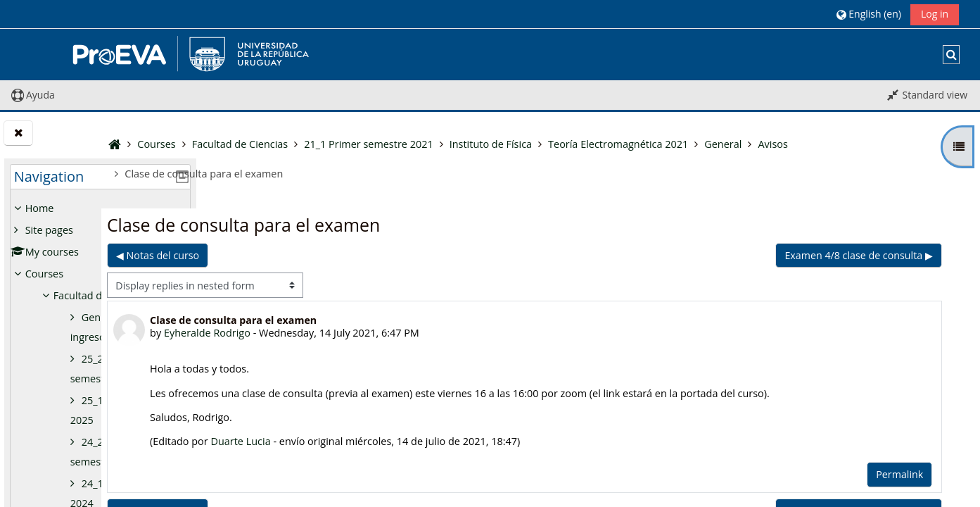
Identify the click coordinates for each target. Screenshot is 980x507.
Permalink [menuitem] (901, 474)
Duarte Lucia (358, 441)
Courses (44, 274)
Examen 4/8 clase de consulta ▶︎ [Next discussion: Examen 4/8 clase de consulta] (860, 255)
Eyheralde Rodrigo (325, 333)
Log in (935, 14)
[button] (868, 14)
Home (40, 208)
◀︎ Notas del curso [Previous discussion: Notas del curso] (274, 255)
